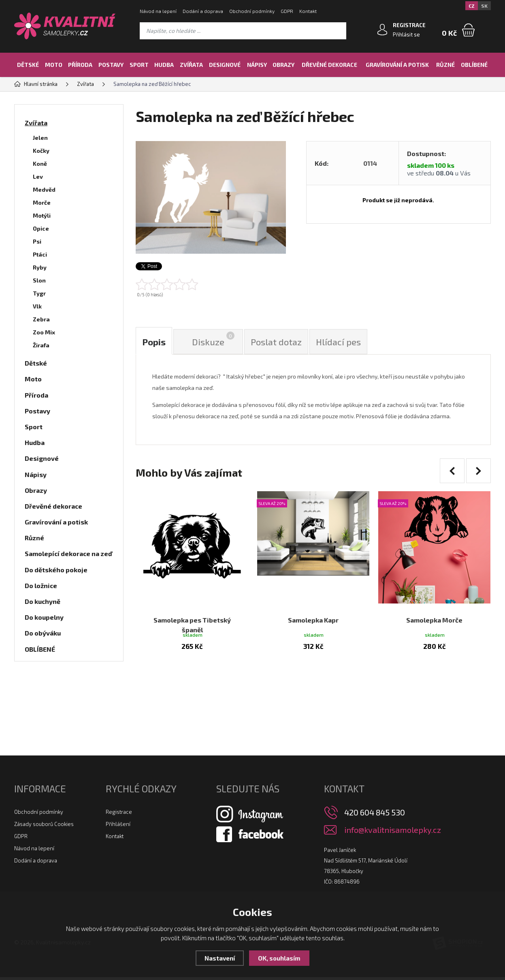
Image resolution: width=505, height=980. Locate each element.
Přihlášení (118, 827)
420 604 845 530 (375, 815)
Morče (42, 202)
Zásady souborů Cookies (44, 827)
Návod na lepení (158, 11)
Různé (445, 65)
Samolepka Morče (434, 612)
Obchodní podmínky (252, 11)
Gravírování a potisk (397, 65)
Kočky (41, 151)
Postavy (111, 65)
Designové (225, 65)
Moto (54, 65)
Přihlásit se (406, 34)
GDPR (287, 11)
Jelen (40, 138)
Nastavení (220, 958)
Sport (139, 65)
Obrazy (283, 65)
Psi (37, 241)
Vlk (37, 306)
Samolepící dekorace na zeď (68, 553)
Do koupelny (44, 617)
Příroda (80, 65)
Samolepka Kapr (313, 612)
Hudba (164, 65)
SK (484, 6)
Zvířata (191, 65)
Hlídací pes (338, 342)
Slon (39, 280)
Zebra (41, 319)
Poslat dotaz (276, 342)
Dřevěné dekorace (329, 65)
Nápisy (257, 65)
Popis (154, 342)
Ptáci (40, 254)
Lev (38, 177)
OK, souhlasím (279, 958)
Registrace (119, 815)
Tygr (39, 293)
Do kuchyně (43, 601)
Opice (41, 228)
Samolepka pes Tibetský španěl (192, 617)
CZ (472, 6)
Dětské (28, 65)
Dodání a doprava (203, 11)
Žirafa (41, 345)
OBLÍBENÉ (474, 65)
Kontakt (308, 11)
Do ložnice (41, 585)
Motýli (42, 215)
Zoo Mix (44, 332)
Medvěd (44, 189)
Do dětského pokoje (56, 570)
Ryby (40, 267)
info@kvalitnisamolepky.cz (393, 833)
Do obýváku (43, 633)
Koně (40, 164)
